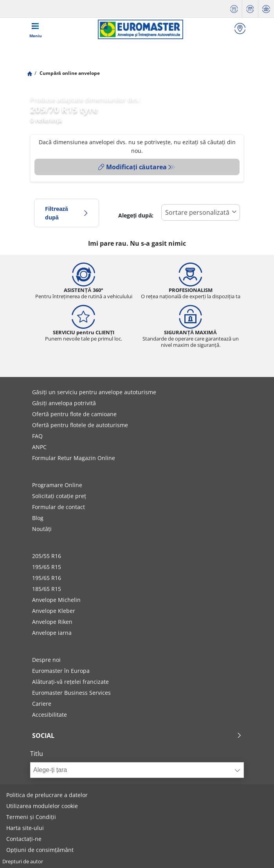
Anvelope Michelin (56, 600)
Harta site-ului (25, 828)
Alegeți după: (136, 215)
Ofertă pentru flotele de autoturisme (80, 425)
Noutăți (42, 529)
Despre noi (46, 660)
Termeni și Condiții (31, 817)
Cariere (42, 704)
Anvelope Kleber (54, 611)
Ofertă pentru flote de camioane (74, 414)
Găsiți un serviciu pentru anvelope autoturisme (94, 392)
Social (137, 736)
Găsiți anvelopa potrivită (64, 403)
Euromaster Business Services (71, 693)
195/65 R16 (47, 578)
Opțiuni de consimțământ (40, 850)
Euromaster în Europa (61, 671)
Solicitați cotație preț (59, 496)
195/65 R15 (47, 567)
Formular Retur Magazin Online (74, 458)
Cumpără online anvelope (69, 73)
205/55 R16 (47, 556)
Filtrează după (67, 213)
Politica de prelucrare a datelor (47, 795)
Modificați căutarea (132, 167)
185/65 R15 (47, 589)
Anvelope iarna (52, 633)
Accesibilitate (50, 715)
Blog (38, 518)
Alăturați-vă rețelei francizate (70, 682)
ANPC (39, 447)
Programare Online (57, 485)
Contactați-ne (24, 839)
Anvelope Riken (52, 622)
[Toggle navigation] (36, 29)
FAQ (37, 436)
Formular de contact (59, 507)
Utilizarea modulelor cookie (42, 806)
